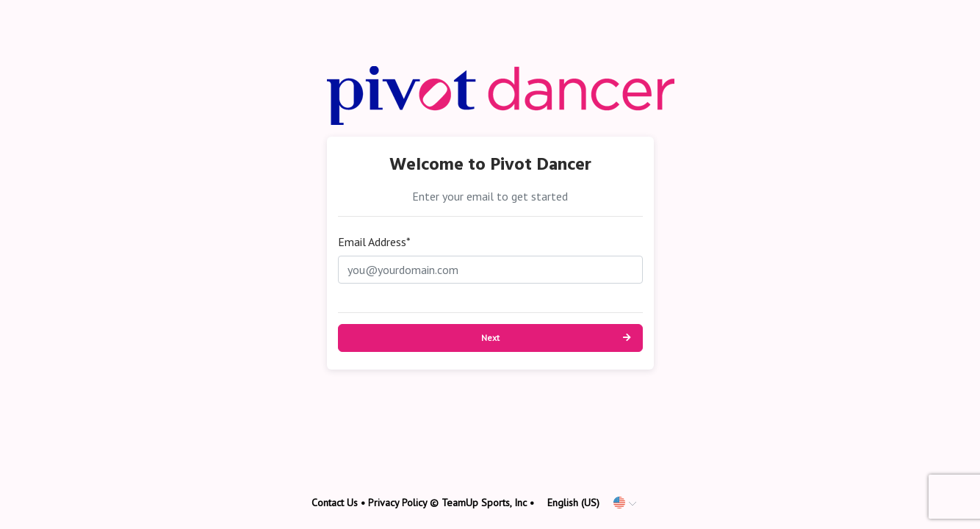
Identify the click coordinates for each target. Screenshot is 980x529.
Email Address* (374, 242)
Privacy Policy (397, 503)
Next (490, 338)
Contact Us (335, 503)
